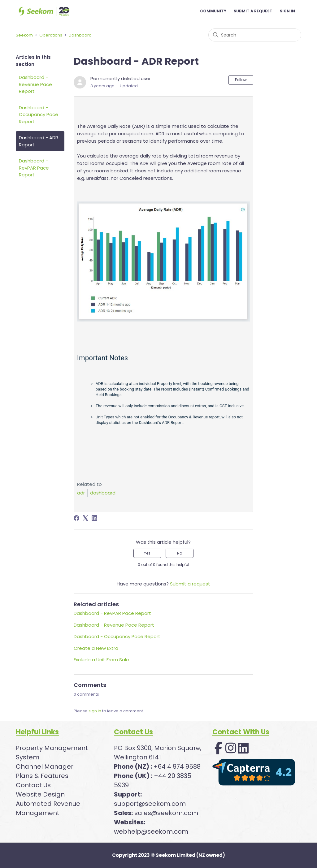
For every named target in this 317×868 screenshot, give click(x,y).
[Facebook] (76, 518)
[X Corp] (85, 518)
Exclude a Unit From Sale (101, 660)
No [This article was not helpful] (180, 553)
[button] (219, 748)
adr (81, 493)
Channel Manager (45, 767)
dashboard (103, 493)
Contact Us (33, 785)
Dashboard (80, 35)
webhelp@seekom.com (151, 831)
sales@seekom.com (166, 813)
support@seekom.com (150, 804)
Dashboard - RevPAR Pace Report (34, 168)
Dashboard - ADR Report (39, 141)
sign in (95, 711)
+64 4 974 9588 (177, 767)
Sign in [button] (287, 11)
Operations (51, 35)
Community (213, 11)
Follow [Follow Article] (241, 80)
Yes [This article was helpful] (147, 553)
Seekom (24, 35)
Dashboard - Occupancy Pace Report (39, 114)
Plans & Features (42, 776)
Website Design (40, 794)
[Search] (255, 35)
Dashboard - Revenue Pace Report (35, 84)
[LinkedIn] (94, 518)
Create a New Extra (96, 648)
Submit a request (253, 11)
